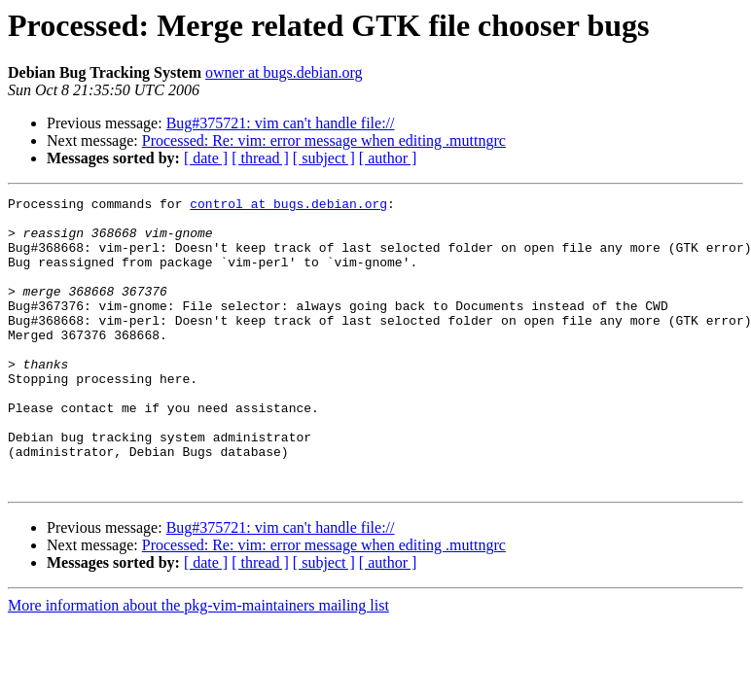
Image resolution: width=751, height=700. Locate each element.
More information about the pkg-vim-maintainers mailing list (198, 664)
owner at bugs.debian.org (284, 72)
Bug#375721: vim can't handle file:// (281, 123)
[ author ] (388, 158)
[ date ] (206, 158)
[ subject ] (324, 158)
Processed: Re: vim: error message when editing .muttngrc (324, 140)
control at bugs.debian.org (288, 206)
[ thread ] (260, 158)
